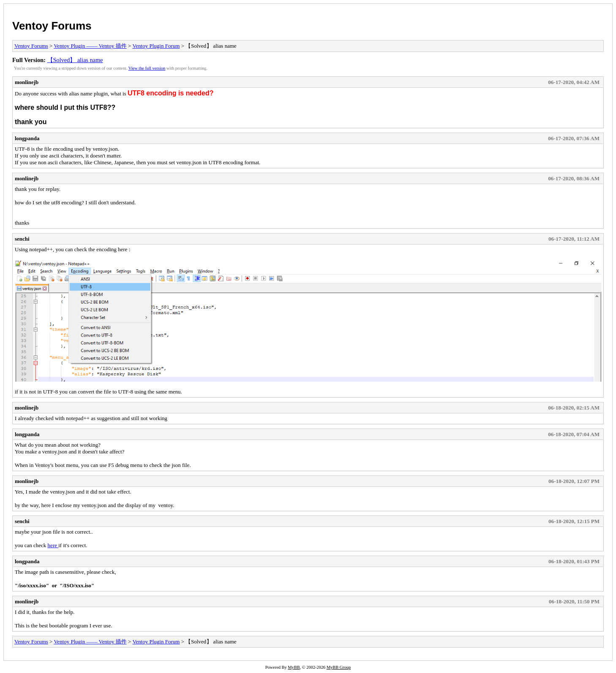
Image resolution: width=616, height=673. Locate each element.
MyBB (294, 667)
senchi (22, 239)
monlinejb (27, 82)
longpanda (27, 138)
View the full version (147, 68)
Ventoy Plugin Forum (156, 46)
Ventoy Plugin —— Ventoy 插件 (90, 46)
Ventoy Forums (52, 26)
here (53, 545)
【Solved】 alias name (75, 60)
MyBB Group (338, 667)
